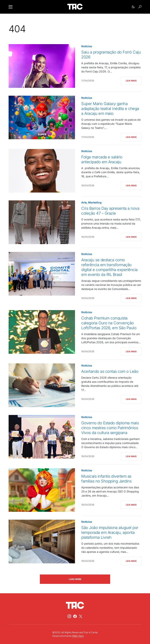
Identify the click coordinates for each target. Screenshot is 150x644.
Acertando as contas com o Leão (110, 371)
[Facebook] (75, 616)
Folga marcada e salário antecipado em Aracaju (102, 159)
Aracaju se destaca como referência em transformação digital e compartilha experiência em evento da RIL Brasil (109, 267)
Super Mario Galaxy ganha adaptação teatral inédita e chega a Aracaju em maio (110, 109)
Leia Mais (131, 81)
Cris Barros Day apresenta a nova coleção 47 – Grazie (110, 211)
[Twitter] (81, 616)
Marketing (95, 202)
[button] (11, 7)
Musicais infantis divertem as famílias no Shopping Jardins (106, 479)
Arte (84, 202)
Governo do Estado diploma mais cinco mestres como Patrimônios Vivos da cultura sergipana (110, 428)
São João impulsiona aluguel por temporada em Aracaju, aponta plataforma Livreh (110, 533)
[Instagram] (69, 616)
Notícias (87, 46)
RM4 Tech (78, 636)
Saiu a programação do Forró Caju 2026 (111, 55)
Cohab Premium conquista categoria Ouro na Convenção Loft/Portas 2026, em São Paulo (109, 323)
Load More (75, 579)
